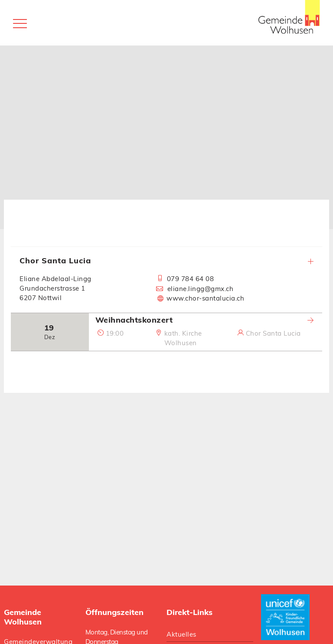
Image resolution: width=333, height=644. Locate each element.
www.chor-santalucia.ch (205, 298)
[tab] (166, 280)
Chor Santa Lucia (166, 261)
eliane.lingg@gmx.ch (200, 289)
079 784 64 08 (190, 279)
